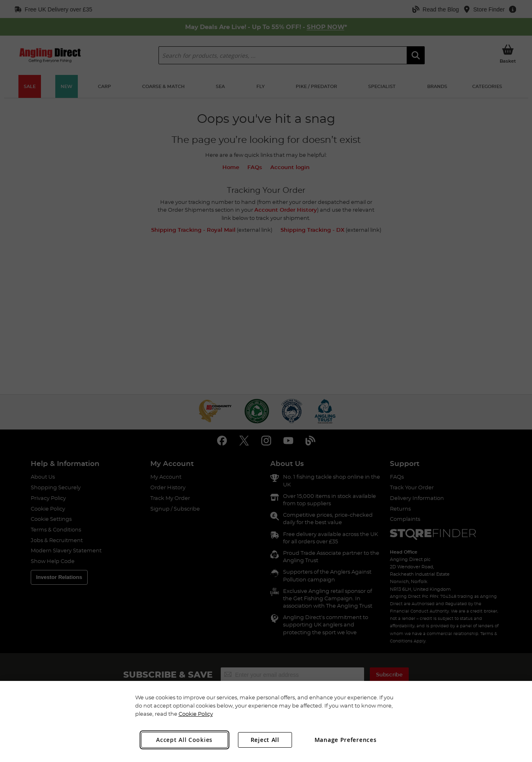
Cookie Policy (196, 714)
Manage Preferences (346, 740)
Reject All (265, 740)
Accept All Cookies (184, 740)
